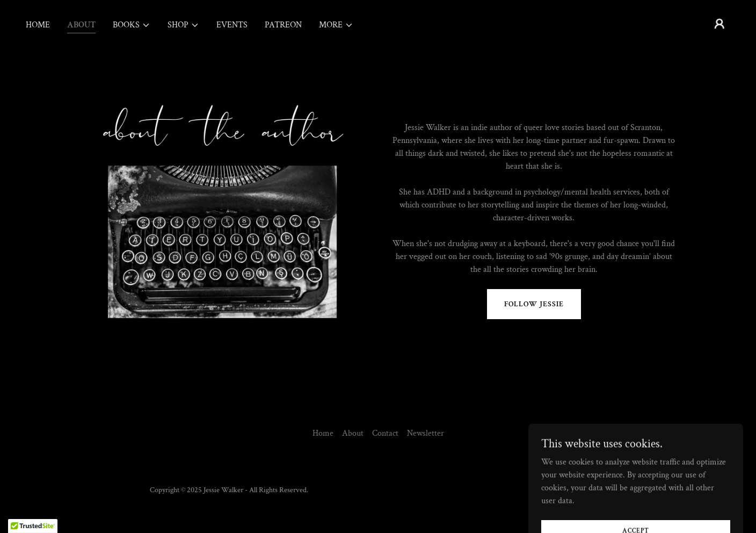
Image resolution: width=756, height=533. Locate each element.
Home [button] (323, 433)
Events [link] (232, 25)
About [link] (81, 25)
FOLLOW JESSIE (534, 304)
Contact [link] (385, 433)
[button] (132, 25)
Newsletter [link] (426, 433)
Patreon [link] (283, 25)
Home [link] (38, 25)
